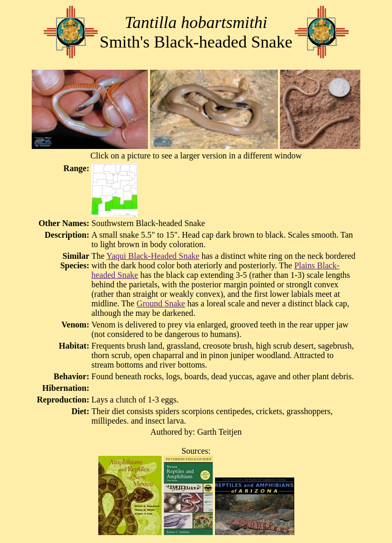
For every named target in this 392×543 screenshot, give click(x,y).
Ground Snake (161, 303)
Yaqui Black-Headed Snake (153, 256)
